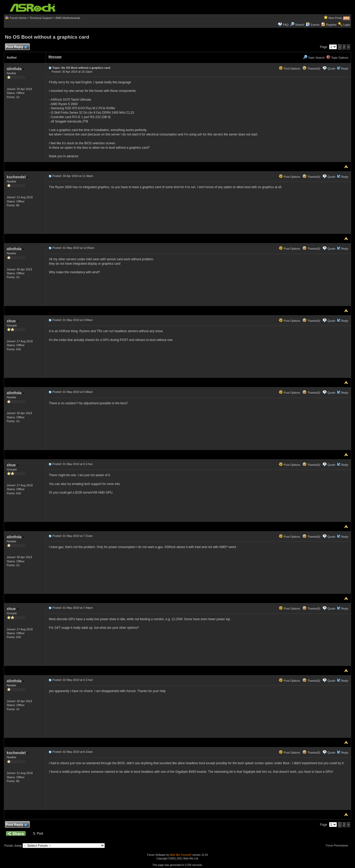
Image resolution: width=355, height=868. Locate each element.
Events (313, 25)
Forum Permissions (338, 846)
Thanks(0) (311, 69)
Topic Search (314, 58)
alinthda (16, 69)
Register (331, 25)
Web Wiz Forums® (181, 855)
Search (300, 25)
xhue (13, 321)
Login (347, 25)
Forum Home (18, 18)
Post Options (289, 69)
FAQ (286, 25)
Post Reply (17, 47)
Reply (345, 69)
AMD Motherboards (68, 18)
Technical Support (41, 18)
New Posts (335, 18)
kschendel (18, 177)
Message (55, 57)
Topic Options (337, 58)
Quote (331, 69)
